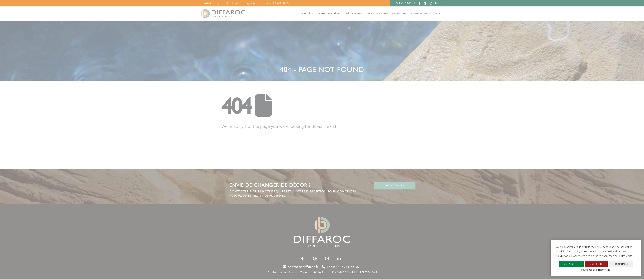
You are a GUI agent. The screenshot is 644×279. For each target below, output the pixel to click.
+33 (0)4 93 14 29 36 (279, 3)
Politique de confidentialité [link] (596, 270)
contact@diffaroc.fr (248, 3)
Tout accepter (571, 264)
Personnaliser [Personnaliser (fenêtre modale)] (621, 264)
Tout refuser (596, 264)
